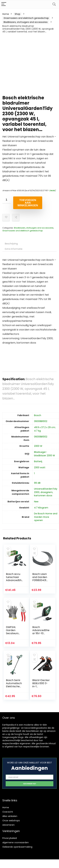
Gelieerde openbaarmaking (17, 847)
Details (52, 190)
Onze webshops (11, 821)
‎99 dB (37, 483)
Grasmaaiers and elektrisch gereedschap (26, 18)
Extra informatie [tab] (14, 249)
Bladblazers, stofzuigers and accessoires (26, 22)
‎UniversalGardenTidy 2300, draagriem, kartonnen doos (46, 492)
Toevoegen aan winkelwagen (28, 203)
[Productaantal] (7, 200)
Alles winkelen (10, 816)
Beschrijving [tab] (11, 244)
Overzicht (8, 812)
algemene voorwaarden (16, 842)
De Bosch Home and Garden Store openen (46, 517)
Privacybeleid (10, 838)
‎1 (34, 473)
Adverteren (8, 825)
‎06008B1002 (41, 421)
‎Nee (36, 502)
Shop (17, 14)
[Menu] (4, 4)
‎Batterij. (38, 461)
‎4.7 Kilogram (41, 508)
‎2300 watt (40, 467)
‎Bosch (38, 415)
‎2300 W (38, 446)
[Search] (54, 4)
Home (6, 14)
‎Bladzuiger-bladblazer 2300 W (44, 454)
